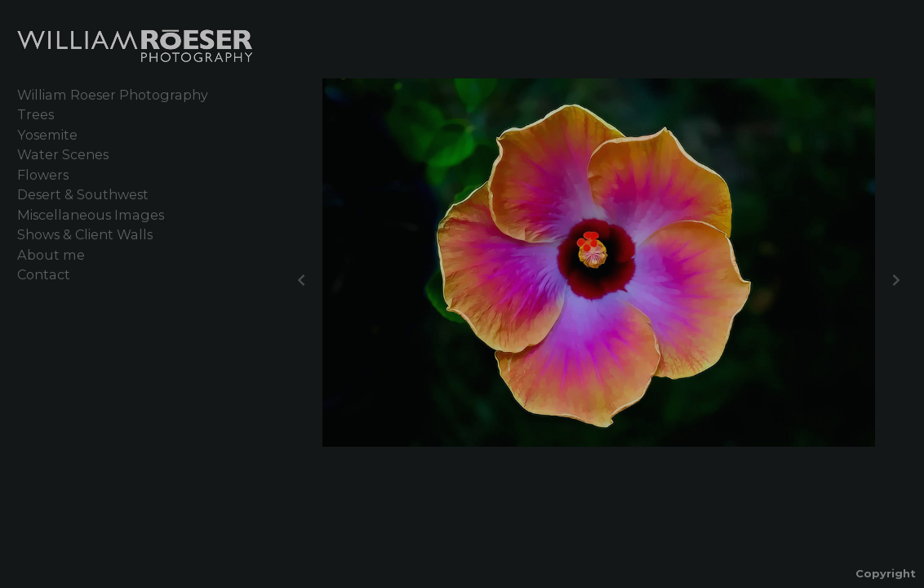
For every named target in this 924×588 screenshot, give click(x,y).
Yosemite (47, 135)
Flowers (43, 175)
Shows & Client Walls (85, 234)
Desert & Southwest (83, 194)
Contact (44, 274)
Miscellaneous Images (91, 215)
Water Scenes (63, 154)
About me (51, 255)
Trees (36, 114)
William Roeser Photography (113, 95)
